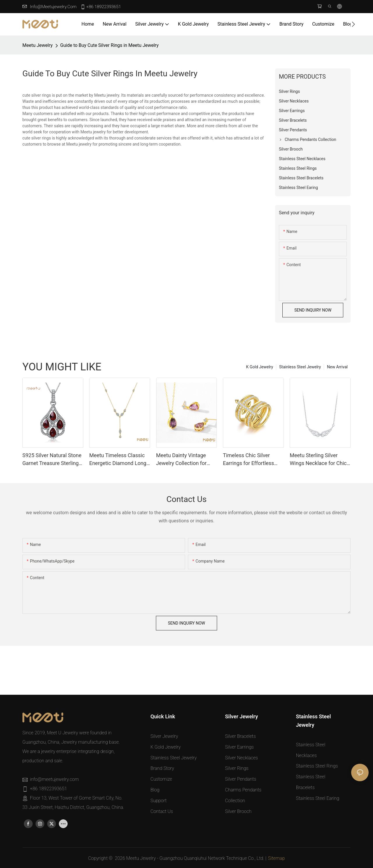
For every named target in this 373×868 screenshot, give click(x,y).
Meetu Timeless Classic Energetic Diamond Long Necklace (118, 460)
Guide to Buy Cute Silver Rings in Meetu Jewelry (110, 45)
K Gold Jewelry (260, 367)
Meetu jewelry (38, 45)
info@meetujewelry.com (53, 7)
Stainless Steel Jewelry (300, 367)
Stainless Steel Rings (317, 766)
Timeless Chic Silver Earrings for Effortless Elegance (248, 460)
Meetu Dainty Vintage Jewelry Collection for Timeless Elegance (181, 460)
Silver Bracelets (240, 736)
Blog (155, 790)
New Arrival (337, 367)
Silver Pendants (241, 779)
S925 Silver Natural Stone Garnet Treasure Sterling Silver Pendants (52, 460)
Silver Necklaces (241, 758)
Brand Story (162, 768)
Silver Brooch (238, 811)
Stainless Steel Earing (317, 798)
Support (159, 801)
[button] (353, 24)
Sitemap (277, 858)
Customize (161, 779)
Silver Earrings (239, 747)
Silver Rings (237, 768)
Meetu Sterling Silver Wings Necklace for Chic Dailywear (318, 460)
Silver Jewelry (164, 736)
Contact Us (162, 811)
